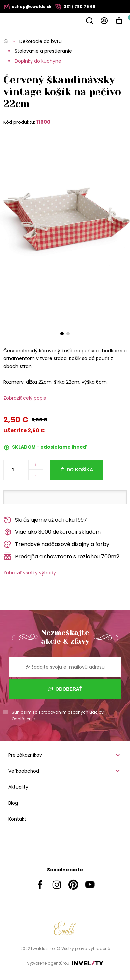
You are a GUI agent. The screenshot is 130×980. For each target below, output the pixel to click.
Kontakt (17, 819)
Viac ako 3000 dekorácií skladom (52, 532)
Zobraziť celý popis (25, 398)
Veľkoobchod (24, 771)
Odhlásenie (23, 719)
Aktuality (18, 787)
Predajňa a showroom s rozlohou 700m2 (61, 556)
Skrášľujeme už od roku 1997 (45, 520)
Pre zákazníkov (25, 755)
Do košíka (80, 470)
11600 (43, 122)
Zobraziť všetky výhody (30, 573)
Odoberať (65, 689)
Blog (13, 803)
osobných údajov (86, 712)
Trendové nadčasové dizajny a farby (56, 544)
